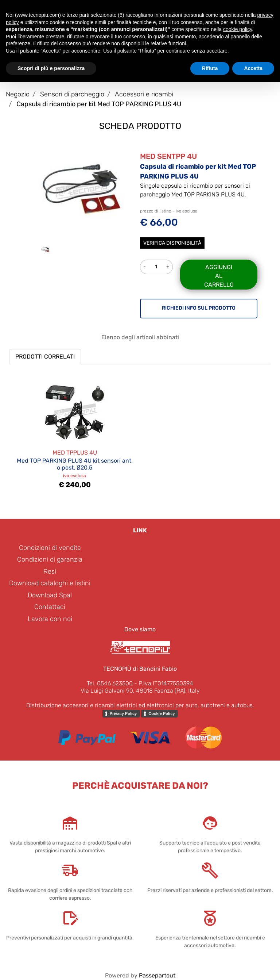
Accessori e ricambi (144, 94)
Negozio (18, 94)
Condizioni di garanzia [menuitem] (50, 559)
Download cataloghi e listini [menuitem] (50, 583)
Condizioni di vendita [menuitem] (50, 548)
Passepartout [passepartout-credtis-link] (157, 975)
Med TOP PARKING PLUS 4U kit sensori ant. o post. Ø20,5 (75, 464)
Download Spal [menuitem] (50, 595)
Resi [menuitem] (50, 571)
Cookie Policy (162, 713)
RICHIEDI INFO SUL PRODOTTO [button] (199, 308)
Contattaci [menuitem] (50, 607)
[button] (81, 189)
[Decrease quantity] (144, 267)
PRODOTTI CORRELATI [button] (45, 357)
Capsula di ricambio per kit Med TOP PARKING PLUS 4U (99, 104)
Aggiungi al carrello (219, 276)
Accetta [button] (253, 68)
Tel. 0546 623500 (110, 683)
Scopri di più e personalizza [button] (51, 68)
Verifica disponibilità (172, 243)
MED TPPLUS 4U (75, 453)
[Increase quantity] (168, 267)
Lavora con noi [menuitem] (50, 619)
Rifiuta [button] (210, 68)
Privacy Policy (123, 713)
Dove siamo (140, 629)
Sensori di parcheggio (72, 94)
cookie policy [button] (238, 29)
